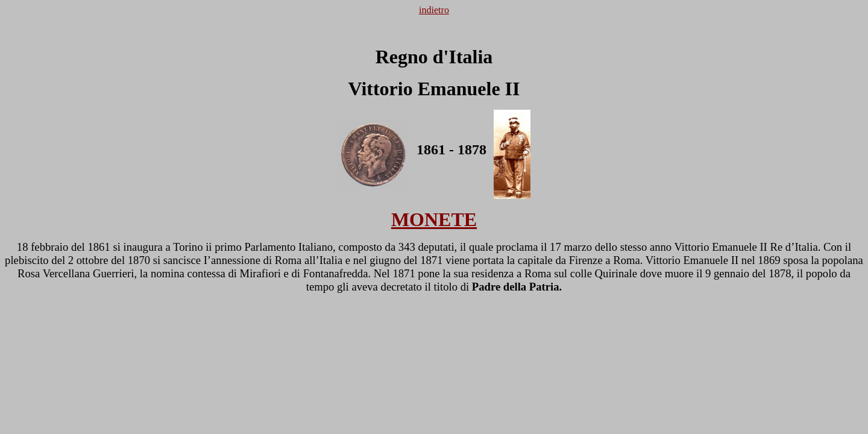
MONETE (434, 219)
